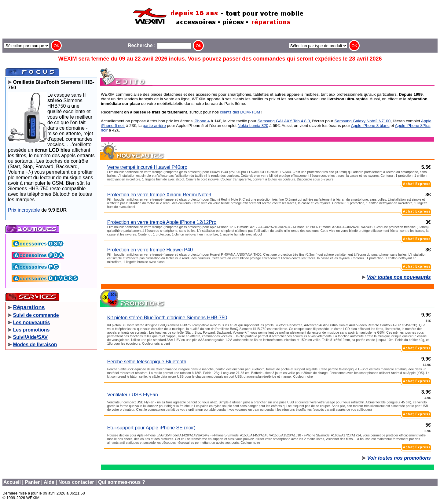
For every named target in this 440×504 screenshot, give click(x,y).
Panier (32, 482)
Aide (49, 482)
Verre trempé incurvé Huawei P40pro (147, 167)
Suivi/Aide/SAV (30, 337)
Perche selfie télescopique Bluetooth (147, 362)
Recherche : (160, 45)
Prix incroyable (24, 210)
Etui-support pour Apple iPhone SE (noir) (151, 428)
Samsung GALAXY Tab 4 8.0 (284, 121)
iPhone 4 (202, 121)
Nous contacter (76, 482)
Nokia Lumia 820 (253, 126)
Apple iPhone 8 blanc (370, 126)
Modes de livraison (35, 345)
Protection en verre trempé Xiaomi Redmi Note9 (159, 195)
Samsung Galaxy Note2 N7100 (362, 121)
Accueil (12, 482)
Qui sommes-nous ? (122, 482)
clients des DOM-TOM (240, 112)
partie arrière (154, 126)
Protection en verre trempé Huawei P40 (150, 250)
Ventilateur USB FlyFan (133, 395)
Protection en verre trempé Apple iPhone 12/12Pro (162, 222)
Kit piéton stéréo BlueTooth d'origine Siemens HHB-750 (167, 318)
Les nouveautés (31, 322)
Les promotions (31, 330)
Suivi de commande (36, 315)
